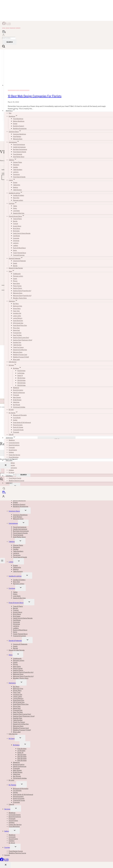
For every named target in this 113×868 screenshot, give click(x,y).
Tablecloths (17, 185)
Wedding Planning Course (16, 481)
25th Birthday (21, 380)
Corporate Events (14, 443)
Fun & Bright (17, 418)
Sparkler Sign (17, 342)
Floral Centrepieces (19, 144)
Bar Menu (16, 304)
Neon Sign (16, 198)
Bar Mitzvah (17, 405)
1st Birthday (21, 373)
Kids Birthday (21, 371)
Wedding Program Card (20, 355)
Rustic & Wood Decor (19, 248)
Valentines (16, 402)
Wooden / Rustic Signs (20, 298)
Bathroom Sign (17, 306)
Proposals (16, 395)
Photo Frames (17, 286)
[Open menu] (2, 561)
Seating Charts (17, 288)
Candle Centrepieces (19, 147)
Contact (9, 483)
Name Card (16, 330)
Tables (15, 206)
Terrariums (16, 174)
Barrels (15, 221)
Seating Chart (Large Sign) (21, 338)
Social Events (13, 450)
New (10, 113)
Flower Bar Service (14, 455)
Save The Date (17, 335)
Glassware (16, 165)
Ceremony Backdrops (20, 134)
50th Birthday (21, 385)
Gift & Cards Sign (18, 323)
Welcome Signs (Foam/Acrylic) (22, 296)
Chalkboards (17, 274)
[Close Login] (5, 465)
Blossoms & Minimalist (20, 415)
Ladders (15, 245)
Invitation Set (17, 313)
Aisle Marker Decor (19, 157)
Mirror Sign (16, 328)
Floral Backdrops (18, 119)
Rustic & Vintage (18, 427)
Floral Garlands (18, 154)
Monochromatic (18, 425)
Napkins (15, 187)
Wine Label (16, 359)
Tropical (15, 224)
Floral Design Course (15, 478)
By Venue (11, 472)
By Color (11, 410)
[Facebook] (4, 24)
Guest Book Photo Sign (20, 325)
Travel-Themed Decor (20, 253)
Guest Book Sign (18, 321)
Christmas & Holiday (19, 407)
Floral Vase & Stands (19, 177)
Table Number (17, 345)
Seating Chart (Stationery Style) (23, 340)
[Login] (3, 35)
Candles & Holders (19, 195)
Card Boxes (16, 236)
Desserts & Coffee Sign (20, 350)
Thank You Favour (18, 347)
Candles (15, 167)
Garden (15, 420)
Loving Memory (18, 318)
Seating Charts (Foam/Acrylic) (22, 291)
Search (10, 42)
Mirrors (15, 281)
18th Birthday (21, 378)
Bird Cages (16, 231)
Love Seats (16, 211)
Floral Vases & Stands (20, 152)
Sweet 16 (20, 375)
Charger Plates (17, 162)
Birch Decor (17, 228)
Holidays (11, 452)
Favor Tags (16, 311)
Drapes (15, 124)
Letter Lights (17, 316)
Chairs (15, 208)
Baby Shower (17, 397)
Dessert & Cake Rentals (16, 268)
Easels (15, 263)
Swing (15, 250)
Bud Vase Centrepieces (20, 149)
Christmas (16, 241)
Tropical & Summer (19, 255)
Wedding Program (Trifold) (21, 357)
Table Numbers (18, 170)
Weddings (16, 388)
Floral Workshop (14, 457)
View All (11, 435)
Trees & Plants (17, 219)
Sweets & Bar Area (19, 213)
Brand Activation (18, 390)
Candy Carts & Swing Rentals (22, 233)
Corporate (16, 238)
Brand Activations (14, 445)
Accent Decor (17, 226)
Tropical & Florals (18, 430)
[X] (7, 24)
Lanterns (16, 172)
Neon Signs (16, 283)
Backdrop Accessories (20, 128)
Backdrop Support (19, 126)
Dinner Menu (17, 308)
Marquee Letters (18, 200)
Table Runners (17, 190)
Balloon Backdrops (19, 121)
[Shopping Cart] (4, 32)
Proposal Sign (17, 333)
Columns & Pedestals (19, 261)
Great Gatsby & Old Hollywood (22, 422)
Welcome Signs (18, 139)
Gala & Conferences (19, 393)
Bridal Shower (17, 400)
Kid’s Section (13, 362)
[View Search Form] (4, 489)
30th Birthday (21, 383)
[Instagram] (9, 24)
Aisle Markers (17, 136)
